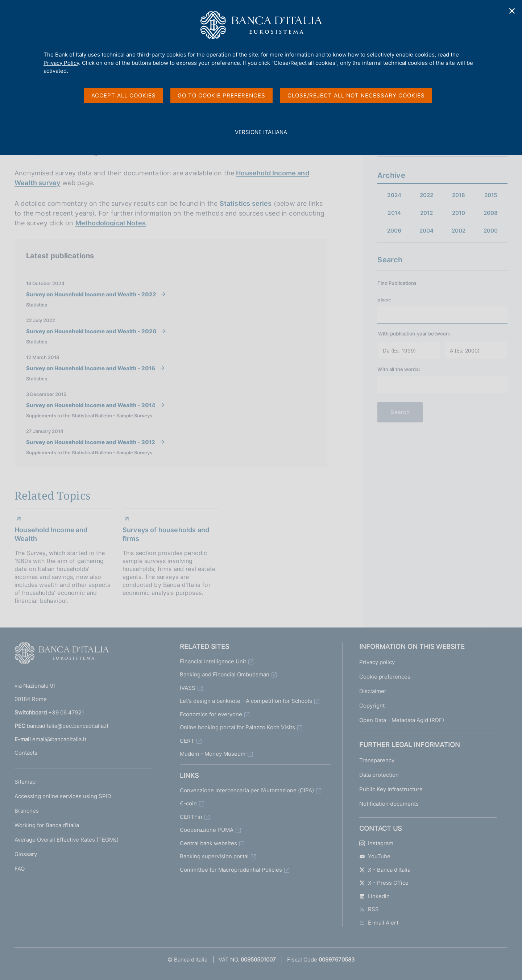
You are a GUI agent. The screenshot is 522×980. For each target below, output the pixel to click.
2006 (394, 231)
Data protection (379, 775)
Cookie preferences (385, 677)
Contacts (26, 753)
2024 (394, 195)
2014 (394, 213)
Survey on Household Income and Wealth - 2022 (91, 294)
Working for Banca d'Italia (47, 825)
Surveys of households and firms (166, 534)
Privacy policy (377, 662)
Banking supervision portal (214, 856)
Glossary (26, 854)
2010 (459, 213)
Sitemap (25, 782)
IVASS (188, 688)
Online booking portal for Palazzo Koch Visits (237, 727)
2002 (459, 231)
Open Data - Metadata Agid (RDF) (402, 720)
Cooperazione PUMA (207, 830)
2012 (427, 213)
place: (384, 300)
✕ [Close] (512, 11)
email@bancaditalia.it (59, 739)
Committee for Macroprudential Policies (231, 870)
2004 (427, 231)
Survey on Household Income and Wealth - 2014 (91, 405)
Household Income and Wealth (51, 534)
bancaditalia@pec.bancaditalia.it (68, 726)
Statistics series (246, 203)
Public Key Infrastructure (391, 789)
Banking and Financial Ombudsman (225, 674)
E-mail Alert (379, 923)
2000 (491, 231)
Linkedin (374, 896)
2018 (459, 195)
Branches (27, 811)
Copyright (372, 706)
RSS (369, 909)
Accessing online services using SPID (63, 796)
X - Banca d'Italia (385, 870)
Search (400, 412)
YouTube (375, 856)
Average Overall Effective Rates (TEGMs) (67, 840)
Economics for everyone (211, 714)
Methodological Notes (111, 223)
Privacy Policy (61, 63)
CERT (187, 741)
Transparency (377, 760)
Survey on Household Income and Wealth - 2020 (91, 331)
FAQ (20, 869)
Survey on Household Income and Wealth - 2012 (91, 442)
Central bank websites (208, 843)
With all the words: (399, 369)
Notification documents (389, 804)
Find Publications (397, 283)
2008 (491, 213)
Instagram (376, 843)
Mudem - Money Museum (213, 754)
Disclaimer (373, 691)
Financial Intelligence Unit (213, 661)
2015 (491, 195)
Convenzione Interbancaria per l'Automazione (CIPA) (247, 790)
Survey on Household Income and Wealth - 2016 (91, 368)
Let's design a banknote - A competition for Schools (246, 701)
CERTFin (191, 817)
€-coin (188, 803)
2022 (427, 195)
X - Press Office (384, 883)
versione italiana (261, 136)
